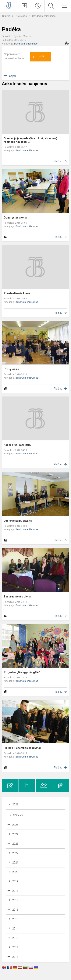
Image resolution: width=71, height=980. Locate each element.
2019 (15, 881)
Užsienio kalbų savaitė (18, 521)
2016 (15, 910)
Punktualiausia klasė (17, 293)
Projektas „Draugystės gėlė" (22, 672)
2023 (15, 844)
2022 (15, 853)
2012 (15, 947)
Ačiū (38, 57)
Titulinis (6, 16)
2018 (15, 891)
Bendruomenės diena (17, 597)
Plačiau (58, 161)
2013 (15, 938)
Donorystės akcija (15, 218)
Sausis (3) (19, 815)
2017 (15, 900)
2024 (15, 834)
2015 (15, 919)
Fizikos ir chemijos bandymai (22, 748)
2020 (15, 872)
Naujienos (21, 16)
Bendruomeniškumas (44, 16)
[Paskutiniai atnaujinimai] (38, 6)
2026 (15, 804)
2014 (15, 929)
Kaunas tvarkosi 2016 (17, 445)
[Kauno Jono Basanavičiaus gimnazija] (9, 5)
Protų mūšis (11, 369)
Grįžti (12, 76)
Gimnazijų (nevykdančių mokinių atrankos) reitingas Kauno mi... (30, 140)
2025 (15, 825)
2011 (15, 957)
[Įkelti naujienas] (25, 6)
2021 (15, 863)
